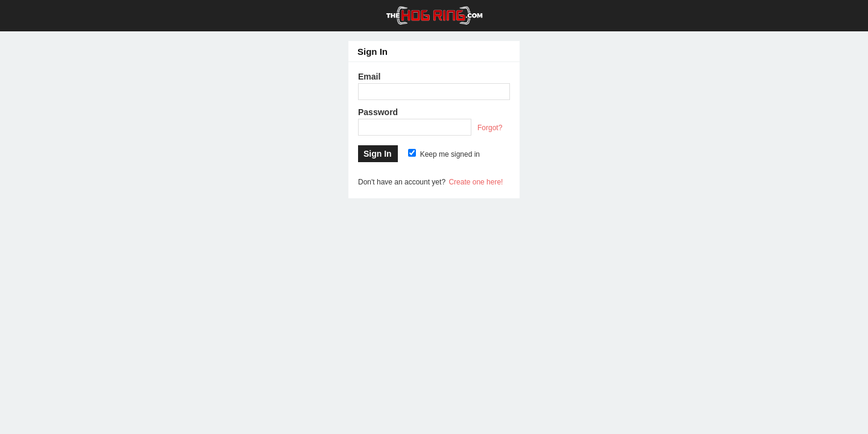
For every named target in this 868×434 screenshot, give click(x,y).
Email (369, 77)
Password (378, 112)
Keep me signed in (444, 154)
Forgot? (490, 128)
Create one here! (476, 182)
